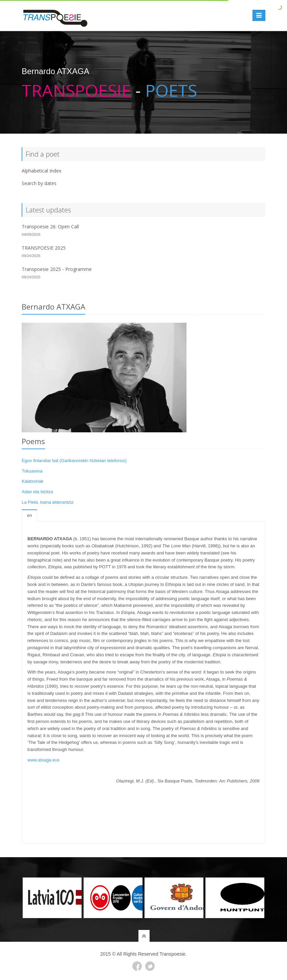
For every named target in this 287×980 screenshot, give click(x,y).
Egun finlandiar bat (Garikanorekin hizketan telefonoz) (74, 461)
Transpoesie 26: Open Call (50, 226)
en (29, 515)
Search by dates (39, 183)
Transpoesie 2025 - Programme (57, 269)
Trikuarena (32, 471)
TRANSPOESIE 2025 (44, 248)
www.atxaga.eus (43, 760)
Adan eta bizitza (37, 492)
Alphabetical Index (41, 171)
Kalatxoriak (32, 481)
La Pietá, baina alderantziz (48, 502)
